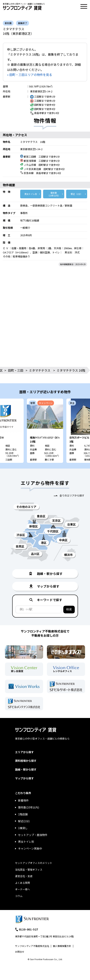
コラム (19, 896)
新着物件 (23, 800)
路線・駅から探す (26, 769)
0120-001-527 (29, 929)
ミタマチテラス (40, 370)
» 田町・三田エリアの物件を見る (30, 75)
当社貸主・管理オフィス (29, 870)
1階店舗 (23, 814)
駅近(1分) (24, 821)
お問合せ (20, 952)
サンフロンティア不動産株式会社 (32, 946)
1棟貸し (23, 828)
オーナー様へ (22, 889)
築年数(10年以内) (29, 807)
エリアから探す (24, 752)
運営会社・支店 (24, 876)
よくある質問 (22, 883)
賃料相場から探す (26, 761)
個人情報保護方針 (62, 946)
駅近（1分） (77, 194)
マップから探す (24, 778)
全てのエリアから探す (72, 495)
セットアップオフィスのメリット (34, 863)
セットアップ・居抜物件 (33, 835)
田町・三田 (16, 370)
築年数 (54, 194)
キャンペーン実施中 (30, 848)
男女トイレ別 (31, 194)
